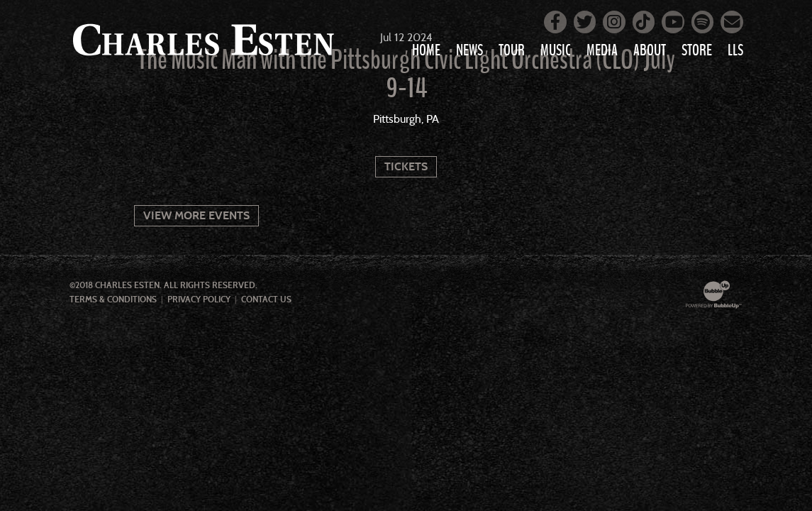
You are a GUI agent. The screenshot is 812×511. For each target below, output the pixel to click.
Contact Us (266, 300)
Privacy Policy (199, 300)
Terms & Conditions (113, 300)
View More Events (196, 215)
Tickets (406, 166)
